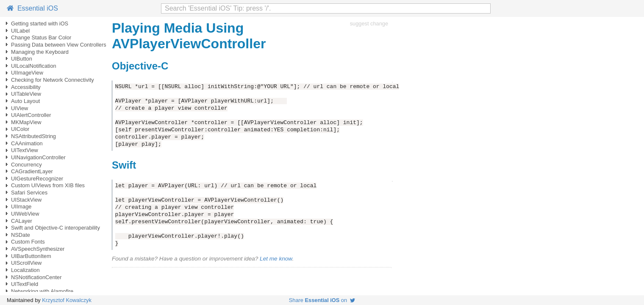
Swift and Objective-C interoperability (56, 228)
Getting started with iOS (40, 24)
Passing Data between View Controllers (59, 45)
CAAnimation (27, 143)
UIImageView (27, 73)
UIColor (20, 129)
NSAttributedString (33, 136)
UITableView (26, 94)
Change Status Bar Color (41, 37)
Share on (322, 300)
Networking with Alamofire (42, 291)
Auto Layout (25, 101)
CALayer (22, 221)
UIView (19, 108)
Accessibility (26, 87)
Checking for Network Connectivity (53, 80)
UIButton (22, 59)
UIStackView (26, 200)
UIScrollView (26, 263)
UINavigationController (38, 157)
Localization (25, 270)
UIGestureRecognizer (37, 179)
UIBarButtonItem (31, 256)
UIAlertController (31, 115)
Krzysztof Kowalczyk (67, 300)
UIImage (21, 207)
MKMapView (26, 122)
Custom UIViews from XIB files (48, 185)
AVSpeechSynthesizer (38, 249)
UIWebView (25, 214)
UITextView (25, 150)
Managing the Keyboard (40, 52)
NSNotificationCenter (36, 277)
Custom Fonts (28, 242)
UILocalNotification (34, 66)
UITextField (25, 284)
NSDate (21, 235)
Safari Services (29, 193)
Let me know (276, 259)
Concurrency (26, 165)
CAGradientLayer (32, 171)
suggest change (369, 24)
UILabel (20, 31)
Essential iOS (32, 8)
